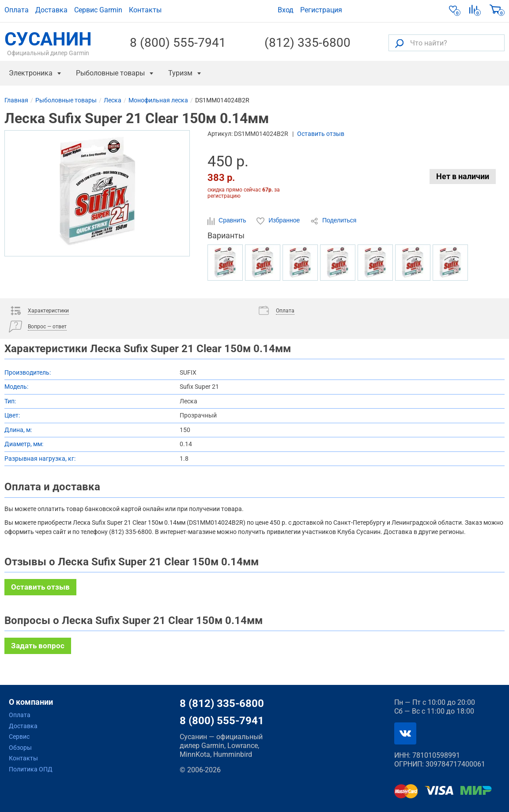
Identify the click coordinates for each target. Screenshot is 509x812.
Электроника (31, 73)
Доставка (51, 10)
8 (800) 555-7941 (178, 43)
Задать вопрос (38, 646)
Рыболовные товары (110, 73)
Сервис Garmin (98, 10)
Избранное (279, 221)
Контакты (145, 10)
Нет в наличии (463, 176)
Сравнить (228, 221)
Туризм (180, 73)
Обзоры (20, 748)
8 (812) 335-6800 (222, 703)
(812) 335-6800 (307, 43)
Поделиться (333, 221)
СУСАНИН (48, 43)
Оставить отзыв (321, 134)
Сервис (19, 737)
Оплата (17, 10)
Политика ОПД (31, 769)
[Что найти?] (447, 43)
